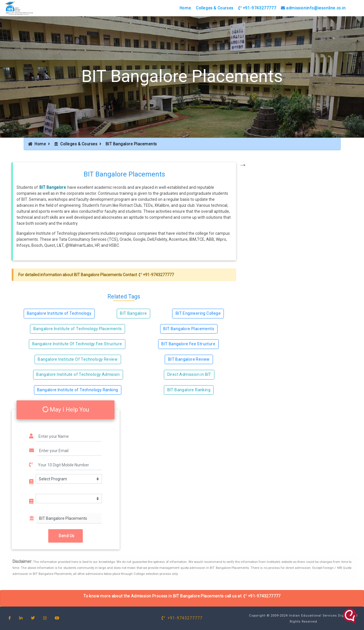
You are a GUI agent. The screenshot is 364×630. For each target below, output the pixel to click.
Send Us (66, 536)
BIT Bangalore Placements (98, 275)
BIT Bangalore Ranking (189, 390)
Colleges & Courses (215, 8)
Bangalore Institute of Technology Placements (78, 329)
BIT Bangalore (53, 187)
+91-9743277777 (257, 8)
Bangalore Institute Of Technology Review (78, 359)
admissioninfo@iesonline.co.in (313, 8)
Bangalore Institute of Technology (59, 313)
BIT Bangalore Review (189, 359)
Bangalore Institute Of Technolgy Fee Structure (77, 344)
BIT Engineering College (198, 313)
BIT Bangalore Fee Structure (188, 344)
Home (185, 8)
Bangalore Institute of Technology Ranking (78, 390)
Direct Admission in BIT (189, 374)
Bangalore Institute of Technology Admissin (78, 374)
